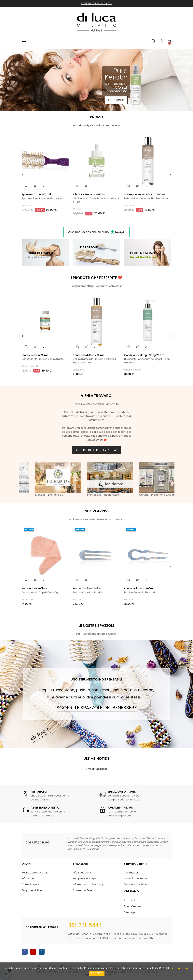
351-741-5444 (85, 925)
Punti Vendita (132, 907)
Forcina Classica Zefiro (138, 589)
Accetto (97, 973)
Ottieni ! (96, 3)
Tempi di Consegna (85, 879)
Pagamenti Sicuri (33, 891)
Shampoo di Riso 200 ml (88, 355)
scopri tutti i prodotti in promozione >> (97, 126)
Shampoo (130, 206)
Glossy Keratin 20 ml (35, 355)
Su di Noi (129, 901)
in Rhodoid (28, 206)
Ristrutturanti (30, 366)
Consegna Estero (84, 891)
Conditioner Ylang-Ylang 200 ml (145, 355)
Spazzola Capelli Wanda (37, 195)
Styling (77, 209)
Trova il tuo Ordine (135, 879)
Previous (26, 479)
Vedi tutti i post (96, 769)
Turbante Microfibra (34, 589)
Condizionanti (133, 370)
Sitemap (129, 912)
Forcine (77, 600)
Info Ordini (28, 879)
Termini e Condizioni (137, 885)
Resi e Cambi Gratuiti (35, 873)
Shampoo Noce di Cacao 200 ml (145, 195)
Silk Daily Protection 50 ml (89, 195)
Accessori (27, 600)
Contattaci (131, 873)
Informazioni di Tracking (88, 885)
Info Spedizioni (82, 873)
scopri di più (180, 968)
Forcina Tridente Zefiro (87, 589)
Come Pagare (31, 885)
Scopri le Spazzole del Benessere (97, 708)
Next (168, 479)
